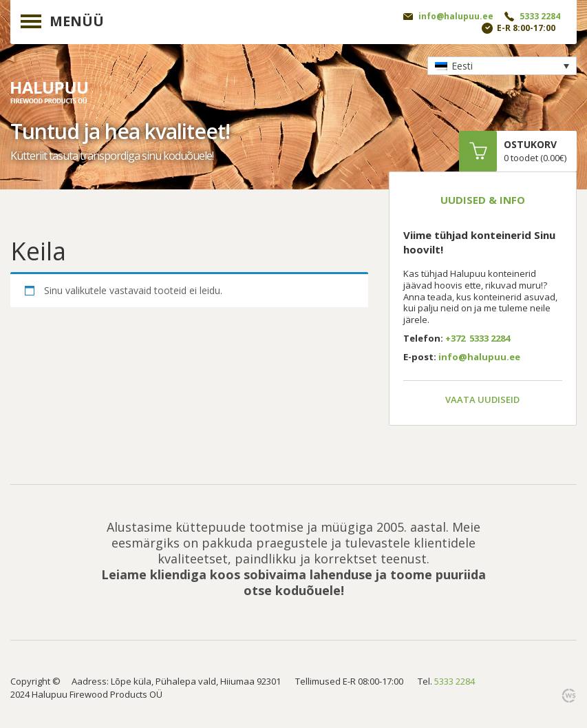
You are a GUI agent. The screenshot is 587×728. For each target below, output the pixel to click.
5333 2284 (540, 16)
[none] (502, 66)
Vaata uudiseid (482, 399)
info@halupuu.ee (456, 16)
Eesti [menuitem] (462, 66)
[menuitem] (502, 66)
